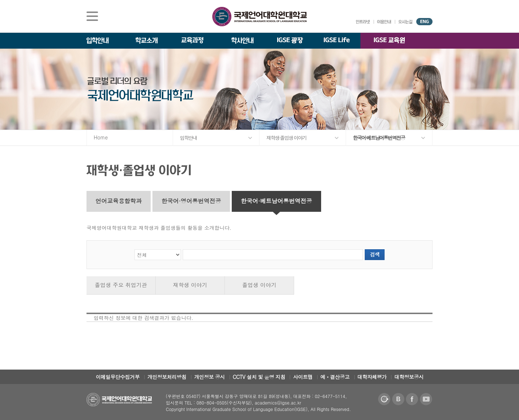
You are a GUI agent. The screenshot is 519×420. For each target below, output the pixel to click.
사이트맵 (303, 377)
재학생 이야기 (190, 285)
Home (101, 137)
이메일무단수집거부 (118, 377)
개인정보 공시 (210, 377)
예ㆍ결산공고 (335, 377)
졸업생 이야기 (259, 285)
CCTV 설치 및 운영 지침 (259, 377)
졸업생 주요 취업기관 (121, 285)
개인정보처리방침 (167, 377)
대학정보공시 (409, 377)
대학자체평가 (372, 377)
